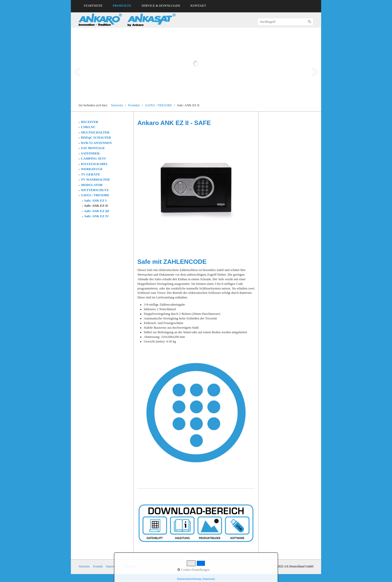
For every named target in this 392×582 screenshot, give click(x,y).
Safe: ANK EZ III (97, 211)
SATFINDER (90, 153)
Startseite (93, 6)
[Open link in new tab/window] (196, 523)
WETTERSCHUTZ (95, 190)
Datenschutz (130, 567)
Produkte (122, 6)
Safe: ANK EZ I (95, 201)
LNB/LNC (88, 127)
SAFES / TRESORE (95, 195)
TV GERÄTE (90, 174)
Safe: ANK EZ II (96, 206)
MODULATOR (92, 185)
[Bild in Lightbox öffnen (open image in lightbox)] (196, 188)
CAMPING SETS (93, 159)
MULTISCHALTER (95, 132)
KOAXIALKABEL (94, 164)
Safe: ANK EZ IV (96, 216)
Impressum (113, 567)
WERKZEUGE (92, 169)
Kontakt (198, 6)
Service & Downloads (161, 6)
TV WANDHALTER (95, 180)
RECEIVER (90, 122)
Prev (77, 72)
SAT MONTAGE (93, 148)
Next (315, 72)
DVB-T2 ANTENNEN (96, 143)
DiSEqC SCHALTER (96, 138)
